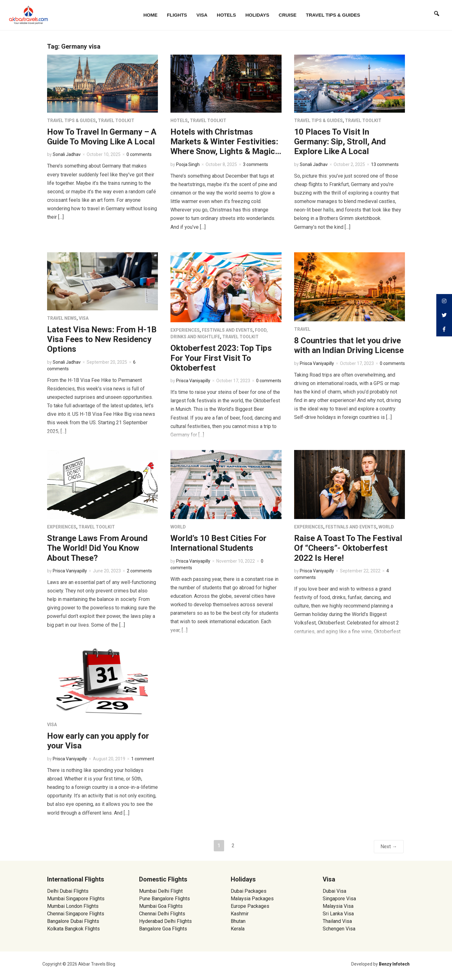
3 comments (256, 164)
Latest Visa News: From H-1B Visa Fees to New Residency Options (102, 339)
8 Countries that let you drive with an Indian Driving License (349, 345)
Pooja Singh (188, 164)
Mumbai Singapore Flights (76, 899)
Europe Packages (250, 906)
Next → (389, 846)
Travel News (62, 318)
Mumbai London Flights (73, 906)
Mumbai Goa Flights (161, 906)
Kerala (238, 929)
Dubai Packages (249, 891)
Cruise (288, 15)
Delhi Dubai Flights (68, 891)
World (178, 527)
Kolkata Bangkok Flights (73, 929)
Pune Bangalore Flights (164, 899)
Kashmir (240, 914)
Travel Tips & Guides (333, 15)
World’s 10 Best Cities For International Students (218, 543)
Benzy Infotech (394, 964)
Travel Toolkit (116, 120)
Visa (202, 15)
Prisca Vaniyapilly (193, 381)
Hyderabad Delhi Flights (165, 921)
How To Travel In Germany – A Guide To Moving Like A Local (102, 137)
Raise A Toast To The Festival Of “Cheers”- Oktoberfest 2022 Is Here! (348, 548)
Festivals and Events (227, 330)
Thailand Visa (337, 921)
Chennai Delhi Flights (162, 914)
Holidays (257, 15)
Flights (177, 15)
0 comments (139, 154)
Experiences (185, 330)
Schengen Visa (339, 929)
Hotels (226, 15)
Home (151, 15)
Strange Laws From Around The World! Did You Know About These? (97, 548)
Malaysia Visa (338, 906)
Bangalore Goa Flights (163, 929)
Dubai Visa (334, 891)
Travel (302, 329)
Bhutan (238, 921)
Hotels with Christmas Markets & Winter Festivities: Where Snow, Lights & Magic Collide (224, 147)
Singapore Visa (339, 899)
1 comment (143, 759)
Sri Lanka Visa (339, 914)
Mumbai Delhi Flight (161, 891)
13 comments (385, 164)
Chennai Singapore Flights (76, 914)
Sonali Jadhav (67, 154)
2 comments (139, 571)
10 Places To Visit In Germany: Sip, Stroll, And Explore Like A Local (340, 142)
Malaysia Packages (252, 899)
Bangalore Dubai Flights (73, 921)
